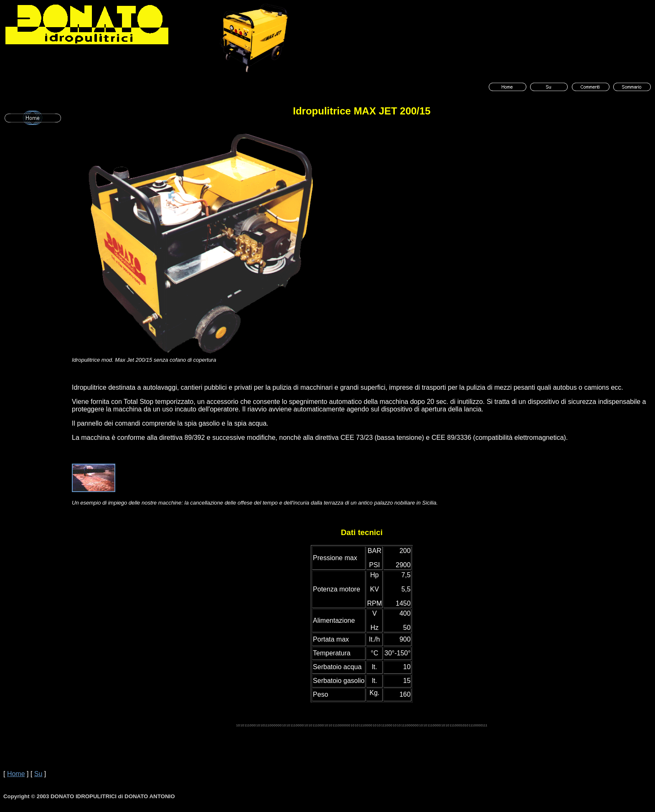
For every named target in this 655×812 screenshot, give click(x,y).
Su (38, 774)
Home (16, 774)
